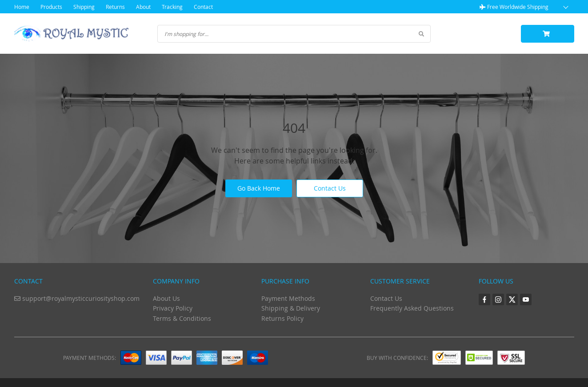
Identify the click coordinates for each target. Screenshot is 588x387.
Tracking (172, 7)
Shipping (84, 7)
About (143, 7)
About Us (166, 298)
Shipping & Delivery (291, 308)
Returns (115, 7)
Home (22, 7)
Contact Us (330, 188)
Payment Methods (288, 298)
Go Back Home (259, 188)
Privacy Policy (173, 308)
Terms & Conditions (182, 318)
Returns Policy (282, 318)
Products (51, 7)
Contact (203, 7)
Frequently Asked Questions (412, 308)
